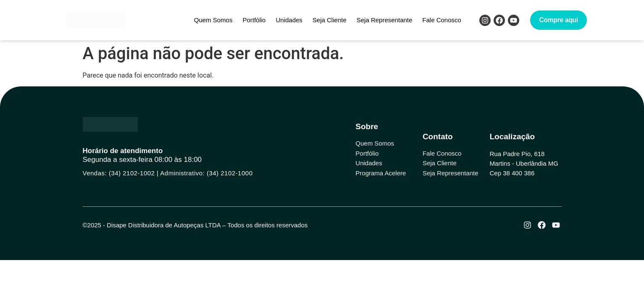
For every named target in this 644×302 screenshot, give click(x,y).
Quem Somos (213, 20)
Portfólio (254, 20)
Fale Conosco (442, 20)
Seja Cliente (330, 20)
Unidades (289, 20)
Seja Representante (385, 20)
